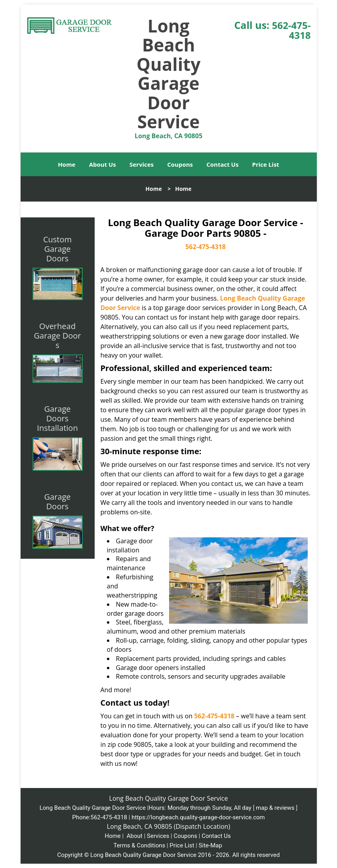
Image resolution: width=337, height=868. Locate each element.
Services (142, 164)
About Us (103, 164)
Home (67, 164)
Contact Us (222, 164)
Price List (266, 164)
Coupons (180, 164)
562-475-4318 (291, 30)
